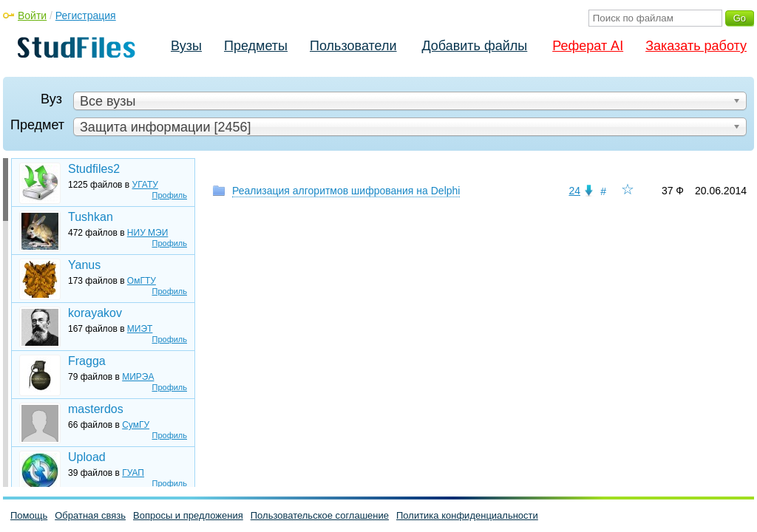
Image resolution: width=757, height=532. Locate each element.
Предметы (256, 46)
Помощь (29, 515)
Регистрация (86, 16)
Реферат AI (588, 46)
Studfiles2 (94, 169)
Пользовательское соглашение (320, 515)
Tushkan (91, 217)
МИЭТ (140, 329)
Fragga (87, 361)
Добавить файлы (474, 46)
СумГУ (136, 425)
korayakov (95, 313)
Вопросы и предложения (188, 515)
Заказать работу (696, 46)
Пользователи (353, 46)
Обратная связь (90, 515)
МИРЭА (138, 377)
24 (574, 191)
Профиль (170, 195)
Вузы (186, 46)
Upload (87, 457)
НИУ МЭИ (148, 233)
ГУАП (133, 473)
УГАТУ (145, 185)
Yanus (84, 265)
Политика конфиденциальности (467, 515)
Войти (32, 16)
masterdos (96, 409)
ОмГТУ (142, 281)
